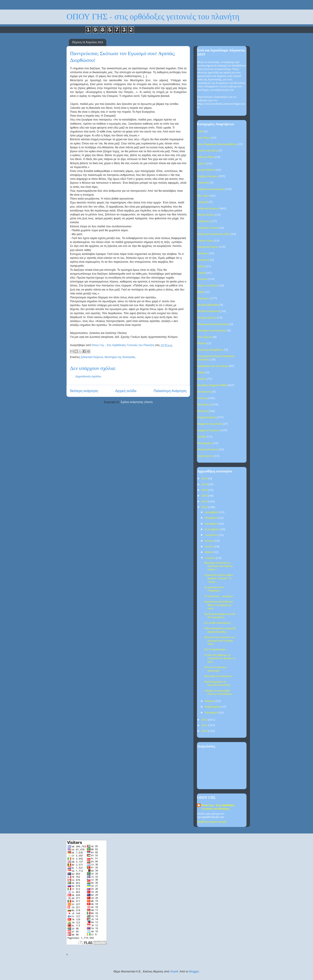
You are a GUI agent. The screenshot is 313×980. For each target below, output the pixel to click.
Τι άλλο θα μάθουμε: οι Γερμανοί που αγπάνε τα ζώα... (220, 658)
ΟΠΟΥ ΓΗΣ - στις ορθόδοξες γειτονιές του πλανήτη (153, 17)
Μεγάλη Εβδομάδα (208, 305)
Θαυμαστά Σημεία (208, 247)
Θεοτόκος (203, 253)
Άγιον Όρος (204, 138)
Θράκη (201, 266)
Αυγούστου (212, 535)
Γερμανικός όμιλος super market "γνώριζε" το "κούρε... (218, 578)
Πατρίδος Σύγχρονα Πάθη (212, 385)
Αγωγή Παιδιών (206, 170)
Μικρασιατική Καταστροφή (213, 324)
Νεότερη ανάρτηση (84, 391)
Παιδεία (202, 379)
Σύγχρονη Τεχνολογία (210, 424)
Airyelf (174, 971)
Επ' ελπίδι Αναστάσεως (217, 623)
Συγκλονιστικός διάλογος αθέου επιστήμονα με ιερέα (218, 605)
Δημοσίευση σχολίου (88, 376)
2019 (205, 479)
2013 (205, 507)
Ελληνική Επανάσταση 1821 (214, 234)
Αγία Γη (202, 164)
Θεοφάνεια (203, 260)
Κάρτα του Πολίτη (208, 286)
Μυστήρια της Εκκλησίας (120, 357)
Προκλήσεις (204, 405)
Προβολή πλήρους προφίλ (212, 822)
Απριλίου (211, 558)
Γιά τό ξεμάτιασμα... (216, 649)
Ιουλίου (210, 541)
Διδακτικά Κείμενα (92, 357)
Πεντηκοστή (204, 392)
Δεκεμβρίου (212, 512)
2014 (205, 502)
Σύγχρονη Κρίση (207, 417)
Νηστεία (202, 343)
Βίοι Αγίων (203, 196)
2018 (205, 484)
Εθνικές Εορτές (206, 215)
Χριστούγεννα (205, 456)
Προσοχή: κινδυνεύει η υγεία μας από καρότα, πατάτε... (218, 566)
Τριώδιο (202, 437)
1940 (200, 131)
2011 (205, 725)
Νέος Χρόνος (205, 337)
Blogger (194, 971)
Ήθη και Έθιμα (206, 157)
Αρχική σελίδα (126, 391)
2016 (205, 490)
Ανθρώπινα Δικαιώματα (211, 189)
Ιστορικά (202, 279)
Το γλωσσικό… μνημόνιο (218, 596)
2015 (205, 496)
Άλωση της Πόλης (207, 151)
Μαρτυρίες (203, 298)
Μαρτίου (210, 701)
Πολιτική (202, 398)
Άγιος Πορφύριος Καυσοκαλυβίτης (217, 144)
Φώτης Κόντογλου (208, 450)
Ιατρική (201, 273)
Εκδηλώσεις (204, 221)
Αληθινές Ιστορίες (207, 176)
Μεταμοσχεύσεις (207, 318)
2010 (205, 731)
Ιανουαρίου (212, 713)
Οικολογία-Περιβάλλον (210, 350)
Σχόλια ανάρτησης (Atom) (137, 402)
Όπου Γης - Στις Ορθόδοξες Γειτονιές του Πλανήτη (218, 807)
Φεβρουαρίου (213, 707)
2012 (205, 720)
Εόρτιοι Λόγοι (205, 241)
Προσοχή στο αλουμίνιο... (219, 676)
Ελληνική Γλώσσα (208, 228)
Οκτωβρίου (212, 524)
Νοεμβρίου (212, 518)
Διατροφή (203, 202)
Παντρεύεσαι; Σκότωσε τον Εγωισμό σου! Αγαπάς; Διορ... (220, 641)
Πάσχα (201, 372)
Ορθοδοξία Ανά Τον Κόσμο (213, 366)
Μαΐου (209, 552)
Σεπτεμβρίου (213, 529)
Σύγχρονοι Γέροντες (209, 430)
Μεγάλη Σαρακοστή (209, 311)
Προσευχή (203, 411)
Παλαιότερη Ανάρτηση (170, 391)
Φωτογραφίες (205, 443)
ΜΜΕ (201, 292)
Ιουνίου (210, 547)
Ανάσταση (203, 183)
